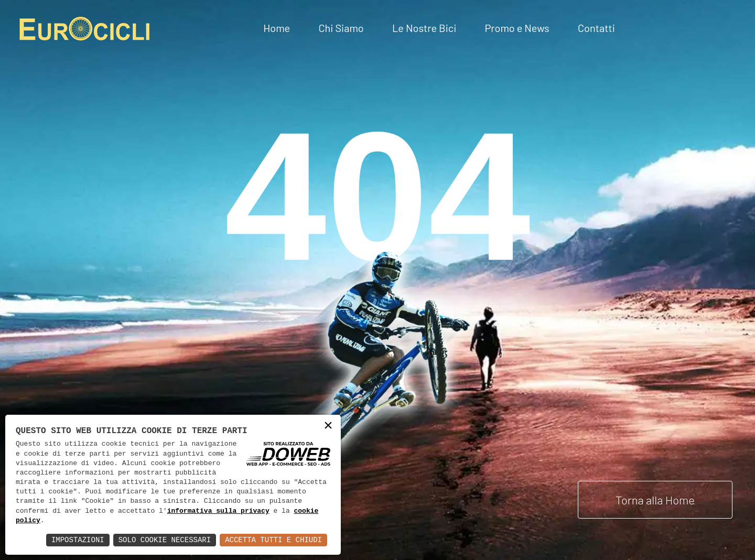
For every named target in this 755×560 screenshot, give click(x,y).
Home (277, 28)
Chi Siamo (341, 28)
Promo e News (517, 28)
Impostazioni (78, 540)
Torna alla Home (655, 500)
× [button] (328, 427)
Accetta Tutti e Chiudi (273, 540)
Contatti (596, 28)
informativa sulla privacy (218, 511)
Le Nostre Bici (424, 28)
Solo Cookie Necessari (165, 540)
